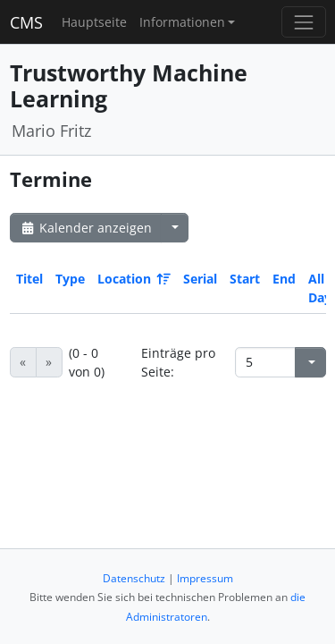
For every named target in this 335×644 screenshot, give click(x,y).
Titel (29, 279)
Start (245, 279)
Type (70, 279)
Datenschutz (134, 578)
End (284, 279)
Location (133, 279)
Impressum (205, 578)
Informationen (182, 22)
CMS (26, 22)
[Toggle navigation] (303, 22)
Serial (200, 279)
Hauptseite (94, 22)
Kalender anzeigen (86, 228)
